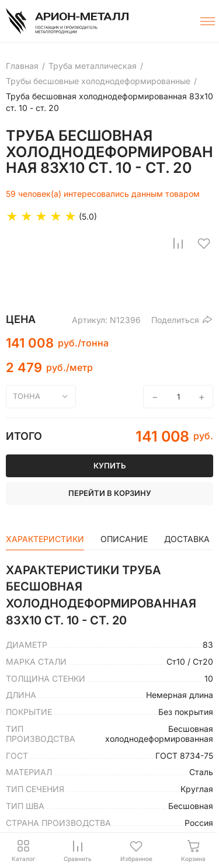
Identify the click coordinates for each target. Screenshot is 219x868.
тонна (27, 396)
